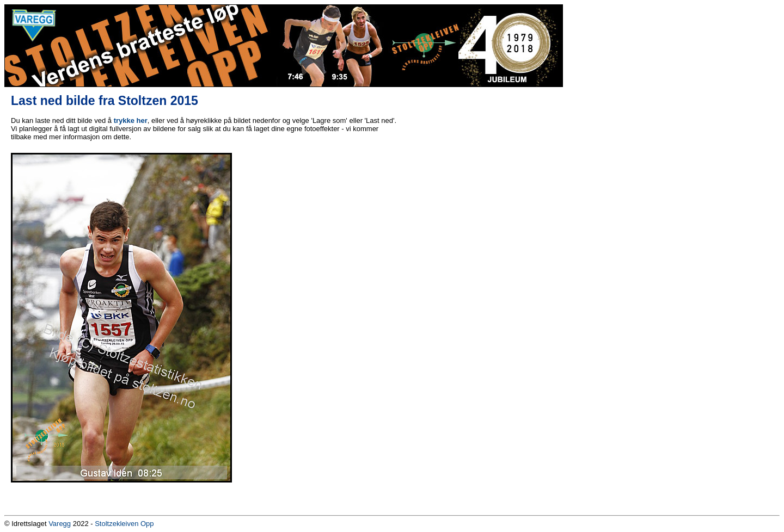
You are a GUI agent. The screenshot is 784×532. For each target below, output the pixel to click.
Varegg (60, 524)
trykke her (131, 120)
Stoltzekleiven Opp (124, 524)
